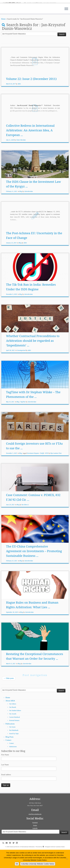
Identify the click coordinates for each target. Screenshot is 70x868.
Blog (21, 210)
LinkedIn (35, 846)
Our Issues (12, 745)
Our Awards (13, 732)
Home (3, 37)
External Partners (14, 739)
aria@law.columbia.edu (35, 832)
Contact (8, 758)
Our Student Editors (15, 729)
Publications (10, 742)
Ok (17, 864)
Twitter (35, 844)
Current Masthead (15, 735)
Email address (6, 793)
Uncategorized (21, 369)
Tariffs (42, 471)
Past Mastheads (14, 749)
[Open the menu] (66, 27)
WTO (47, 471)
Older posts (9, 697)
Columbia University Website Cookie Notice (38, 864)
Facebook (35, 841)
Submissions (13, 765)
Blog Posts (10, 755)
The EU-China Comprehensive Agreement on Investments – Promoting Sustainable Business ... (34, 569)
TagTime (23, 420)
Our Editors (13, 722)
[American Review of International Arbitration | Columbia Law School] (35, 12)
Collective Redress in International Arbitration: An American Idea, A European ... (30, 148)
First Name (5, 773)
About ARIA (10, 719)
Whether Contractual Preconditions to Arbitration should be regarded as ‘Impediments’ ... (33, 359)
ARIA (19, 102)
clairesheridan (29, 210)
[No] (67, 859)
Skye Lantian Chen (56, 471)
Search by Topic (14, 752)
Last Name (5, 783)
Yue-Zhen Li (25, 523)
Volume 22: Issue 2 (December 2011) (31, 97)
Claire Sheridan (21, 158)
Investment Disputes (33, 471)
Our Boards (13, 725)
